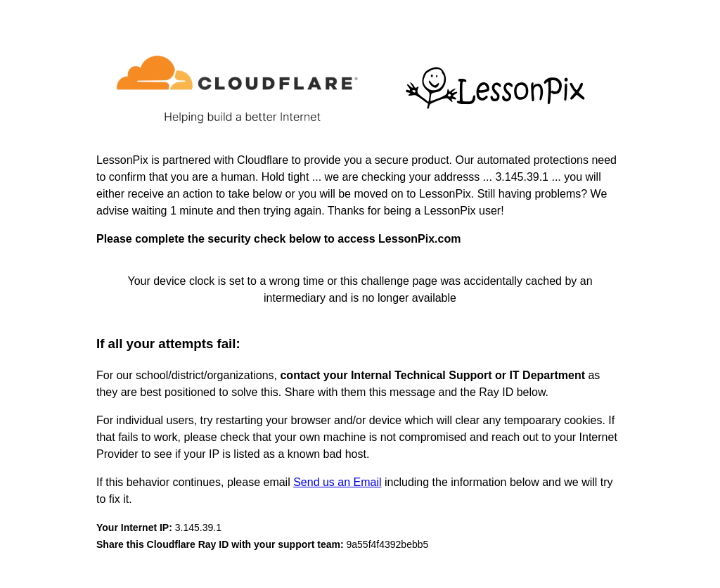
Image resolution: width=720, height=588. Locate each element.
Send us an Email (337, 482)
